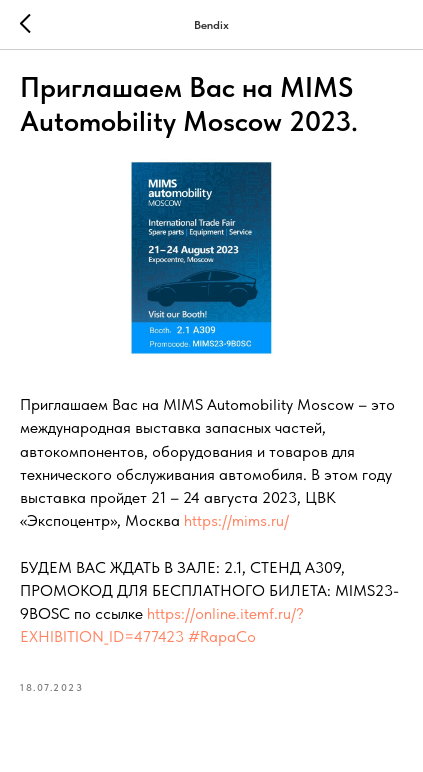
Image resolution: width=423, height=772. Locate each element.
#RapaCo (222, 636)
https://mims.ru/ (236, 520)
